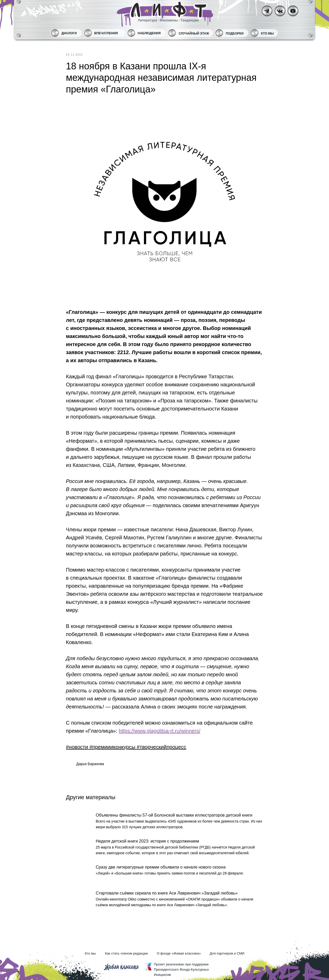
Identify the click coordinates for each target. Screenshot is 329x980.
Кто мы (267, 34)
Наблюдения (149, 33)
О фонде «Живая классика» (179, 953)
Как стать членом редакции (126, 953)
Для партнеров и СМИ (227, 953)
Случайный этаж (194, 34)
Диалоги (69, 33)
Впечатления (106, 33)
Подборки (235, 34)
